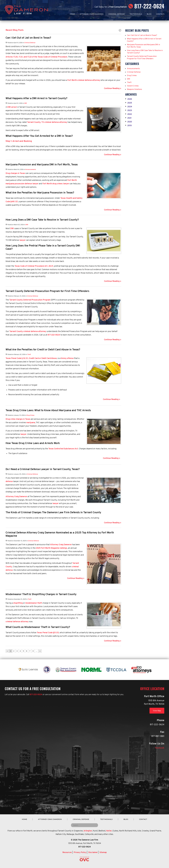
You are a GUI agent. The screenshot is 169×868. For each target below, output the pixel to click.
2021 (128, 118)
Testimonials (136, 14)
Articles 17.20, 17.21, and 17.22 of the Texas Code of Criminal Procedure (36, 57)
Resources (67, 853)
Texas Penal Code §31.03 (48, 633)
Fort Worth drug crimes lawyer (56, 184)
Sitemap (103, 853)
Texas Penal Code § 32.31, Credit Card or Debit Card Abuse (31, 358)
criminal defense (13, 622)
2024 (129, 107)
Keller (109, 831)
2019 (128, 126)
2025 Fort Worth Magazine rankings (52, 548)
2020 (129, 122)
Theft (29, 355)
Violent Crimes (133, 86)
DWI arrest (12, 107)
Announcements (30, 170)
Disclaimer (93, 853)
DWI (25, 103)
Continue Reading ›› (113, 89)
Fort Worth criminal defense (80, 80)
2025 (129, 103)
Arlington (88, 831)
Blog (149, 14)
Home (72, 14)
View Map (157, 711)
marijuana (31, 423)
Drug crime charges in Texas (18, 419)
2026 (129, 99)
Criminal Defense (117, 14)
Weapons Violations (134, 89)
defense (9, 482)
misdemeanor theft (34, 603)
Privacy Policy (80, 853)
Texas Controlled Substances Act (63, 449)
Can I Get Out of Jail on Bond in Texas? (142, 35)
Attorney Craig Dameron (92, 14)
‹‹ (7, 651)
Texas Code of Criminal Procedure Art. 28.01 (34, 266)
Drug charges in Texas (15, 173)
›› (40, 651)
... (37, 651)
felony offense (67, 358)
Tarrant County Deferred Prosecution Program (30, 300)
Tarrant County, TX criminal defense (43, 122)
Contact (160, 14)
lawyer (35, 184)
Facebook (160, 748)
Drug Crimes (30, 415)
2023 (129, 111)
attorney (96, 80)
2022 (129, 114)
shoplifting (18, 603)
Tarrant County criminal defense (24, 332)
